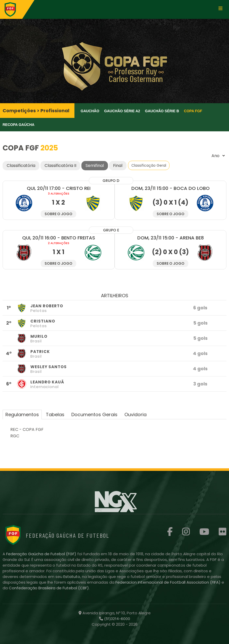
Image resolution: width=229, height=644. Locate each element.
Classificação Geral (149, 165)
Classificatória (21, 166)
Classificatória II (60, 166)
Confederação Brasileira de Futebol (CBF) (49, 588)
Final (118, 166)
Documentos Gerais (94, 414)
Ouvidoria (135, 414)
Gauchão (90, 111)
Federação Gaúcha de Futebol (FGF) (42, 554)
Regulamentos (22, 414)
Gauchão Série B (162, 111)
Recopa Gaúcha (19, 125)
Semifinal (95, 166)
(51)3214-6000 (117, 619)
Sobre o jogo (58, 214)
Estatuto (72, 577)
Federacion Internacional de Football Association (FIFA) (168, 582)
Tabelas (55, 414)
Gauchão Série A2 (122, 111)
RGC (15, 436)
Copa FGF (193, 111)
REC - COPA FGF (27, 429)
